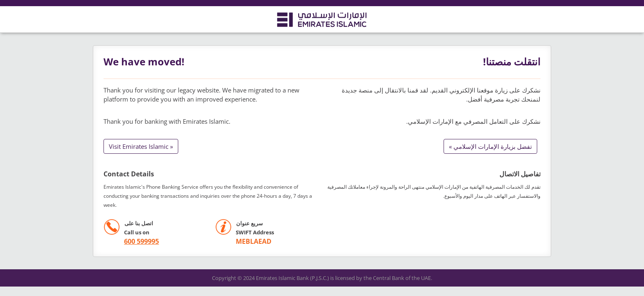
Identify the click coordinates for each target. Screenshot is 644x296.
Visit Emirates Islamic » (141, 146)
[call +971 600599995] (131, 242)
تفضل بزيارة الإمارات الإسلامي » (490, 146)
